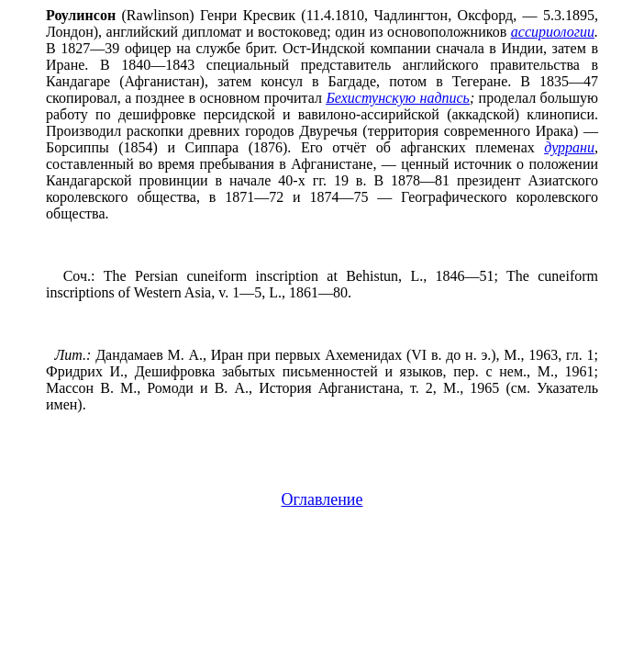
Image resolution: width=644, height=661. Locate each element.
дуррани (569, 147)
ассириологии (553, 32)
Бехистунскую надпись (398, 98)
